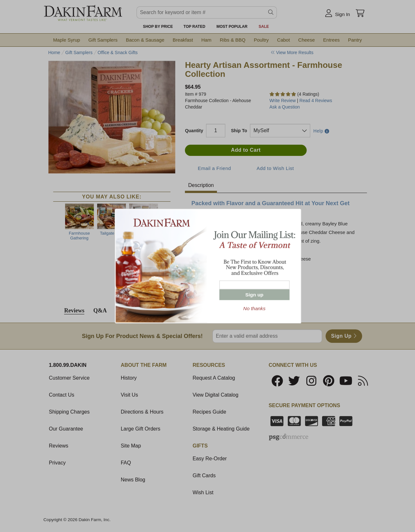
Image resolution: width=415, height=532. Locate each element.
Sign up (254, 295)
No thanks (254, 308)
